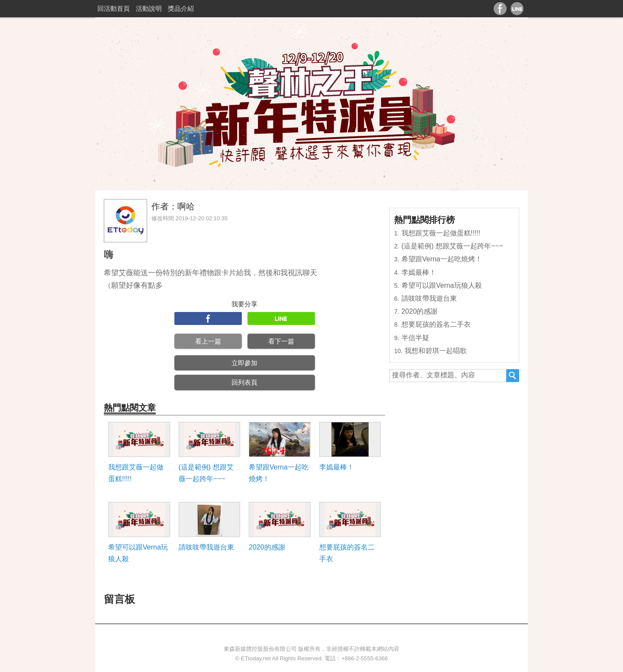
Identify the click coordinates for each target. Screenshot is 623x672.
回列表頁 (244, 382)
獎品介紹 (181, 8)
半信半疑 (415, 338)
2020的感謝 (267, 547)
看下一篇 (281, 341)
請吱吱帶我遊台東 (206, 547)
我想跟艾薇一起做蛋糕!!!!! (136, 473)
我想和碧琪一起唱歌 (436, 351)
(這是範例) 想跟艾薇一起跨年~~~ (206, 473)
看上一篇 (208, 341)
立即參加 (244, 363)
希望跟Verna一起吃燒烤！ (279, 473)
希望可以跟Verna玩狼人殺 (138, 553)
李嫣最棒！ (337, 467)
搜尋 (513, 376)
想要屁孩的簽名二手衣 (347, 553)
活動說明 (149, 8)
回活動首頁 (114, 8)
